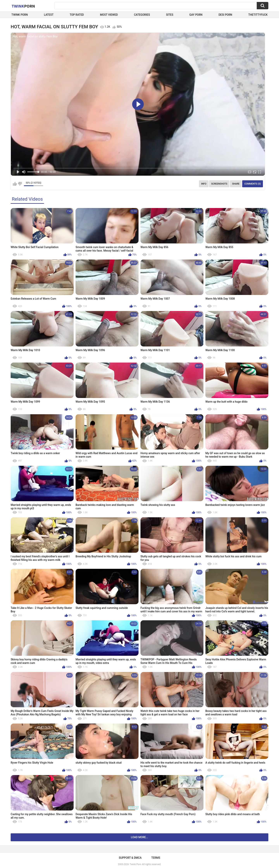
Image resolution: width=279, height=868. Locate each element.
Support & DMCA (130, 858)
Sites (170, 15)
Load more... (140, 837)
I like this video (15, 184)
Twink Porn (20, 15)
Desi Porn (225, 15)
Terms (156, 858)
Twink (23, 6)
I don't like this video (20, 184)
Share (236, 184)
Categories (142, 15)
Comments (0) (253, 184)
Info (204, 184)
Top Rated (77, 15)
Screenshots (219, 184)
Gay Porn (196, 15)
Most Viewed (109, 15)
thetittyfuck (258, 15)
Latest (49, 15)
